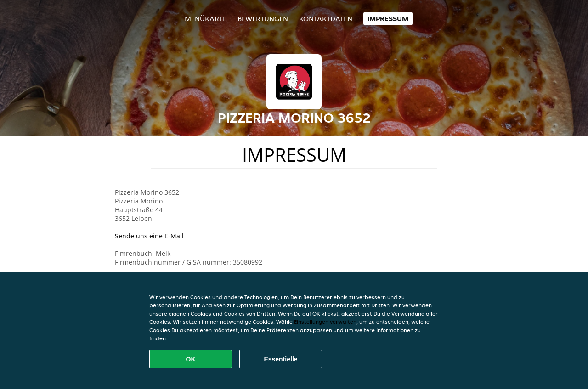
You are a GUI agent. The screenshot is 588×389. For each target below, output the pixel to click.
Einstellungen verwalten (325, 322)
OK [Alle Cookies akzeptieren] (191, 359)
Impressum (388, 19)
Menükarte (206, 19)
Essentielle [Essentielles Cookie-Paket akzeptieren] (280, 359)
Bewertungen (263, 19)
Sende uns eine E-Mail (149, 236)
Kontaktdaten (326, 19)
